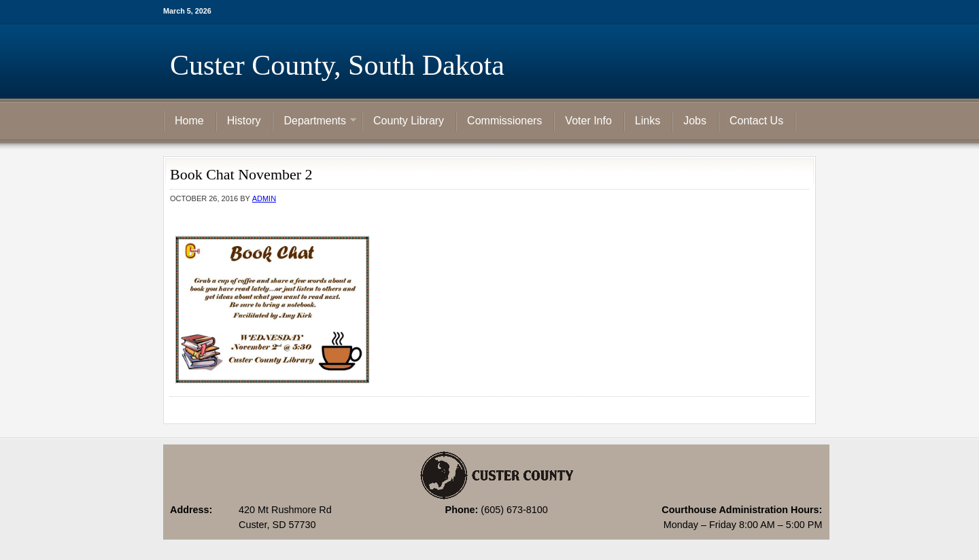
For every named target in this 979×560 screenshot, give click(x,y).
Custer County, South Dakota (337, 65)
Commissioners (504, 121)
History (244, 121)
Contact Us (756, 121)
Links (648, 121)
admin (264, 198)
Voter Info (588, 121)
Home (189, 121)
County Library (409, 121)
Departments (315, 122)
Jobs (695, 121)
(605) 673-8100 (514, 510)
